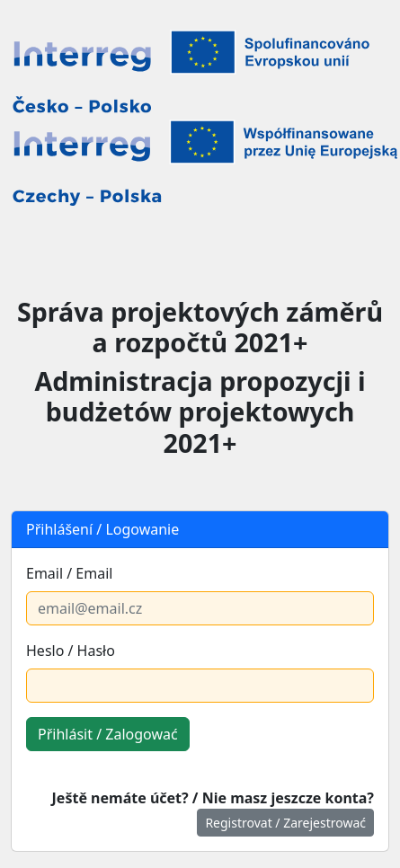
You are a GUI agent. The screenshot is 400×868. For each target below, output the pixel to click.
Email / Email (69, 573)
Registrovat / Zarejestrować (285, 823)
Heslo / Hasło (71, 651)
